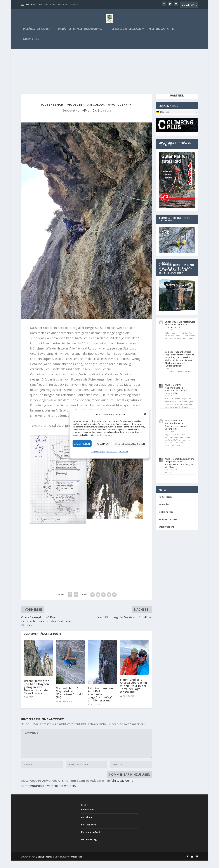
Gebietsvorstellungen (126, 30)
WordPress (76, 864)
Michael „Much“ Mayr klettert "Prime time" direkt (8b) (70, 700)
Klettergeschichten (162, 30)
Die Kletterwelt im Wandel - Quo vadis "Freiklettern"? (180, 332)
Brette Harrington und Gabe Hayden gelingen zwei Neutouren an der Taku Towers (37, 694)
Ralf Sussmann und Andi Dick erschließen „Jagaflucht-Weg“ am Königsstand (101, 702)
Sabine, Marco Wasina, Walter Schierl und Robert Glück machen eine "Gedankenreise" (178, 369)
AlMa (86, 118)
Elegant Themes (44, 864)
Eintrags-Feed (166, 519)
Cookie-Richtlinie (98, 452)
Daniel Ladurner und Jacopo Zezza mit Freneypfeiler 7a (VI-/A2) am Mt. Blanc (180, 470)
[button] (145, 414)
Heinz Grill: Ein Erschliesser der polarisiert (59, 4)
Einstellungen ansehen (130, 444)
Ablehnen (103, 444)
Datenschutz (112, 452)
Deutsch (163, 119)
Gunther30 (170, 329)
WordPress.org (166, 534)
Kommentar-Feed (168, 527)
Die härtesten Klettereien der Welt (81, 30)
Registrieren (165, 504)
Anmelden (164, 512)
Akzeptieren (82, 444)
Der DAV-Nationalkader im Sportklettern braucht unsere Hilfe (177, 396)
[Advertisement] (109, 72)
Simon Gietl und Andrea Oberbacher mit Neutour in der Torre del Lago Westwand (134, 693)
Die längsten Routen (37, 30)
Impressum (123, 452)
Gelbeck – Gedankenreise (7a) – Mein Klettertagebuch (180, 361)
